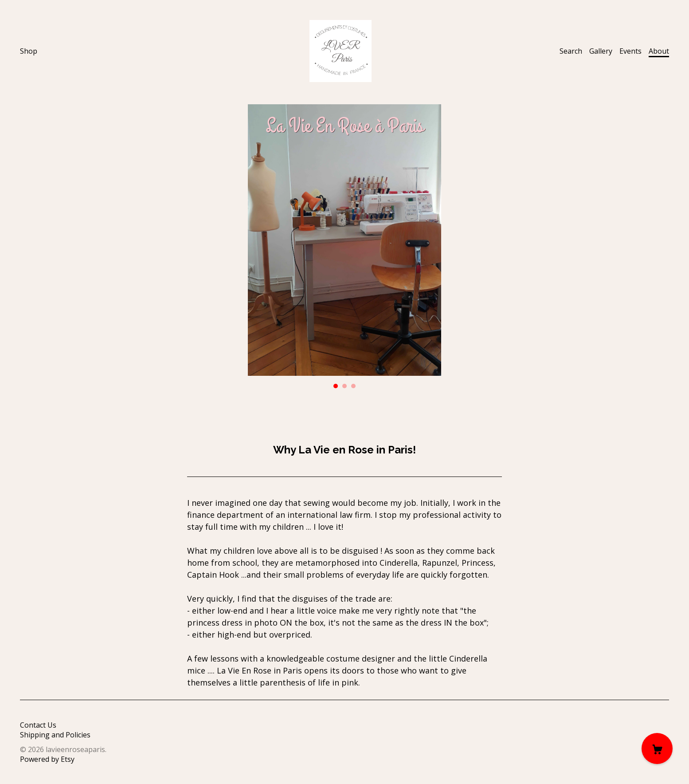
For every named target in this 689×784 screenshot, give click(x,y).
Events (630, 51)
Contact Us (38, 725)
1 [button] (336, 386)
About (659, 51)
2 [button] (344, 386)
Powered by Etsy (47, 759)
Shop (29, 51)
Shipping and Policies (55, 735)
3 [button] (353, 386)
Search (571, 51)
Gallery (601, 51)
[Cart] (657, 749)
